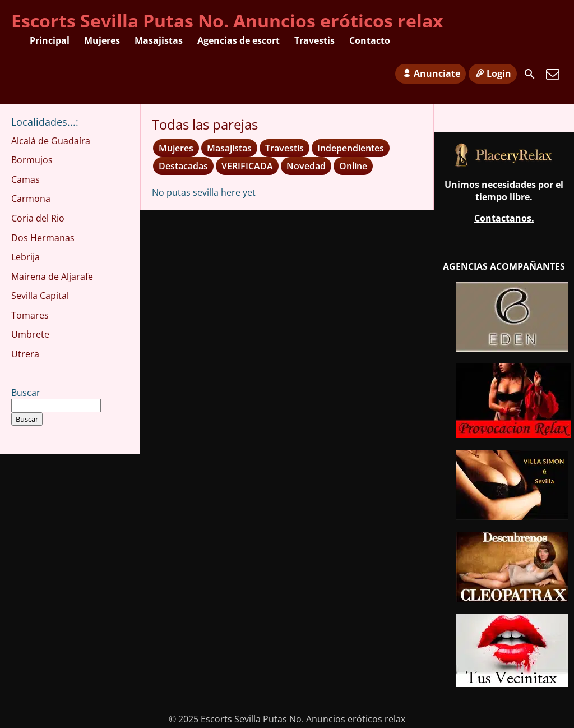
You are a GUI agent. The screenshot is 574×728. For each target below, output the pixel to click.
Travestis (314, 40)
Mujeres (102, 40)
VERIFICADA (247, 166)
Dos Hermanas (43, 238)
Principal (50, 40)
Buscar (26, 393)
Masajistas (159, 40)
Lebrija (26, 257)
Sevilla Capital (40, 296)
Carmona (31, 199)
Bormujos (32, 160)
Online (353, 166)
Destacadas (183, 166)
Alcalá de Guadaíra (51, 141)
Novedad (306, 166)
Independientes (351, 148)
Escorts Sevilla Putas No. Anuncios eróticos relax (227, 20)
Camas (26, 179)
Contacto (370, 40)
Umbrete (30, 334)
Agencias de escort (239, 40)
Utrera (25, 354)
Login (493, 73)
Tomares (30, 315)
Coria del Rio (38, 218)
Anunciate (430, 73)
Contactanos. (504, 218)
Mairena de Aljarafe (52, 277)
